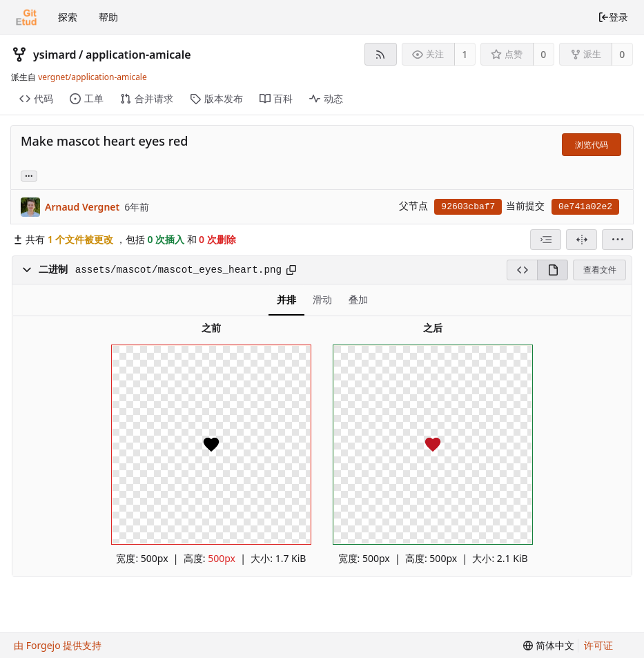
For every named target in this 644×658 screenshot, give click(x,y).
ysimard (55, 55)
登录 (613, 17)
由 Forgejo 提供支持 (58, 645)
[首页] (26, 17)
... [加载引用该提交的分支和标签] (29, 175)
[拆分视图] (582, 240)
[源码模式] (522, 270)
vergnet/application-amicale (92, 77)
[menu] (617, 240)
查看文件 (600, 270)
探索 (68, 17)
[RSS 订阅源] (381, 54)
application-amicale (138, 55)
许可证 (598, 645)
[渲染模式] (553, 270)
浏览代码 (592, 145)
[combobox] (546, 240)
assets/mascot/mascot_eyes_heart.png (178, 270)
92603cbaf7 (468, 207)
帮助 (108, 17)
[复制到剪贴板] (291, 270)
